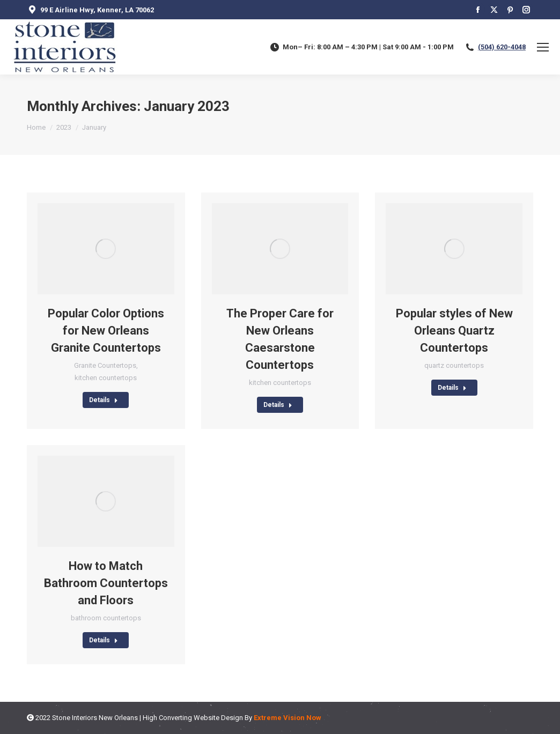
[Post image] (106, 249)
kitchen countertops (106, 378)
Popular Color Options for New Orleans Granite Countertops (106, 331)
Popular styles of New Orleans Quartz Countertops (454, 331)
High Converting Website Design (193, 718)
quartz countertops (454, 365)
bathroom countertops (106, 618)
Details (104, 400)
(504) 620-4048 (502, 47)
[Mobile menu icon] (543, 47)
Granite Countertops (105, 365)
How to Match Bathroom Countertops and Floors (106, 583)
